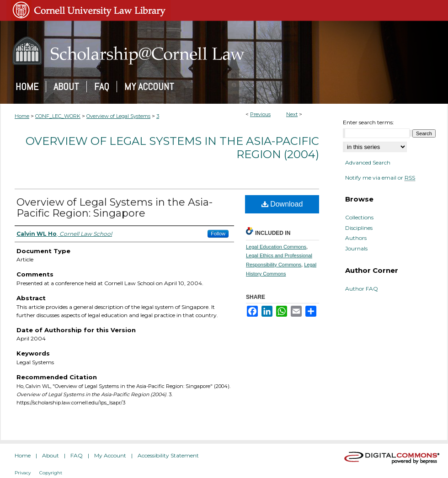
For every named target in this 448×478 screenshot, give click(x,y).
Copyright (51, 473)
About (51, 455)
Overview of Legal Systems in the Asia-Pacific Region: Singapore (115, 208)
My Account (110, 455)
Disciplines (359, 228)
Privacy (23, 473)
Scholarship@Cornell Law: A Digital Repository (224, 51)
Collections (359, 218)
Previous (260, 114)
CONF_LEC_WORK (58, 116)
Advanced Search (368, 162)
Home (22, 116)
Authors (356, 238)
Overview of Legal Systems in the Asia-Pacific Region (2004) (172, 148)
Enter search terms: (368, 122)
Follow (218, 234)
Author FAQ (362, 289)
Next (292, 114)
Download (282, 204)
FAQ (77, 455)
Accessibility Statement (168, 455)
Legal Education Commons (276, 247)
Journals (356, 249)
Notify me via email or (380, 178)
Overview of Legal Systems (118, 116)
